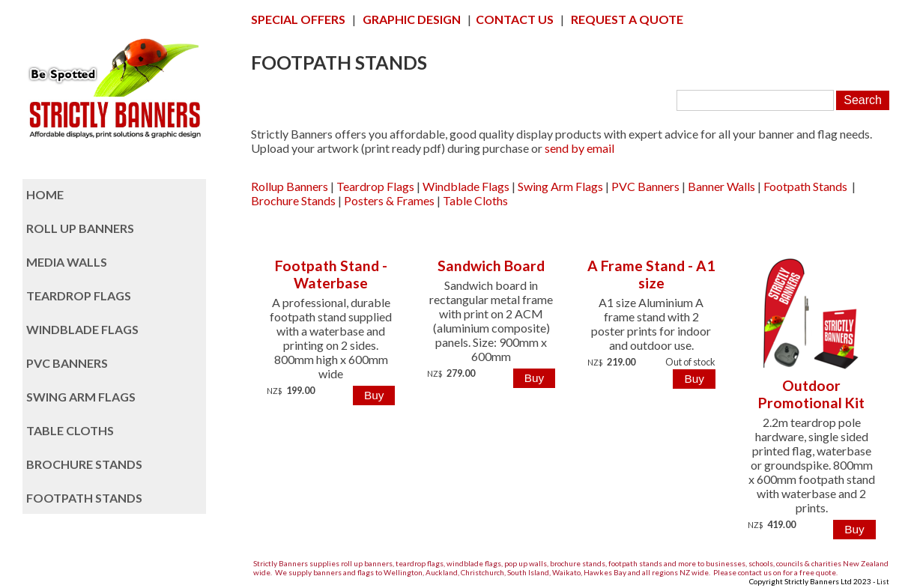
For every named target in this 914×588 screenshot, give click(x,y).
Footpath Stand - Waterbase (331, 274)
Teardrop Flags (375, 186)
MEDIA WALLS (67, 262)
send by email (579, 148)
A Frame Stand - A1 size (651, 274)
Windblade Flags (466, 186)
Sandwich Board (491, 266)
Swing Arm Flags (560, 186)
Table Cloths (475, 200)
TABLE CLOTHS (70, 430)
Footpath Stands (805, 186)
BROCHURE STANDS (84, 464)
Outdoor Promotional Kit (811, 394)
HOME (45, 194)
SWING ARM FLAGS (81, 397)
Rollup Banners (290, 186)
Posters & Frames (389, 200)
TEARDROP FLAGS (79, 295)
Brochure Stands (293, 200)
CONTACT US (515, 19)
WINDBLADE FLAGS (82, 329)
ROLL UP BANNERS (80, 228)
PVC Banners (645, 186)
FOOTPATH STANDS (84, 498)
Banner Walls (721, 186)
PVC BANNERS (67, 363)
